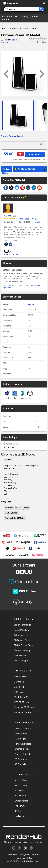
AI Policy (35, 855)
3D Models (9, 508)
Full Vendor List (21, 635)
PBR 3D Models (22, 702)
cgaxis (15, 40)
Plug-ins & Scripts (23, 754)
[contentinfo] (11, 9)
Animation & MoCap (23, 712)
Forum (35, 17)
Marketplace (9, 16)
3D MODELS (14, 29)
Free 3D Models (21, 677)
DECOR (25, 29)
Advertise (28, 842)
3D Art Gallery (21, 780)
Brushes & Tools (22, 749)
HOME (4, 29)
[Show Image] (18, 115)
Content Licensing (22, 650)
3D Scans (19, 692)
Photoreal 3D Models (24, 707)
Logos (18, 842)
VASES (34, 29)
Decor (19, 508)
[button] (44, 3)
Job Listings (20, 816)
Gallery (25, 17)
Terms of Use (12, 855)
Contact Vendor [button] (11, 254)
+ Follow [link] (36, 222)
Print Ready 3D (21, 697)
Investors (39, 842)
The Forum (20, 806)
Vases (27, 508)
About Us (8, 842)
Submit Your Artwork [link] (12, 136)
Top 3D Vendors (21, 630)
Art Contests (20, 796)
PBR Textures (21, 734)
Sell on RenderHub (22, 625)
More (6, 19)
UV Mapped (8, 358)
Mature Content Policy (24, 858)
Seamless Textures (23, 729)
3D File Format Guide (24, 645)
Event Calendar (21, 801)
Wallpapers (20, 791)
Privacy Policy (25, 855)
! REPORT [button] (42, 144)
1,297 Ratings (23, 219)
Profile (34, 219)
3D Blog (18, 811)
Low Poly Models (12, 513)
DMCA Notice (20, 655)
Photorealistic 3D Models (15, 518)
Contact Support (22, 661)
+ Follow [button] (5, 43)
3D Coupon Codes (22, 640)
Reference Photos (23, 744)
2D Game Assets (22, 759)
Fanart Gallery (21, 786)
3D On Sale (19, 682)
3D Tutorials (20, 764)
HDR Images (20, 739)
